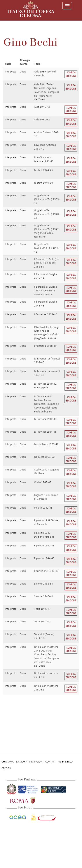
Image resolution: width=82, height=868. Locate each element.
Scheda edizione (71, 74)
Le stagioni (36, 762)
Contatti (51, 762)
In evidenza (66, 762)
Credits (6, 768)
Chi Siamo (8, 762)
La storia (22, 762)
